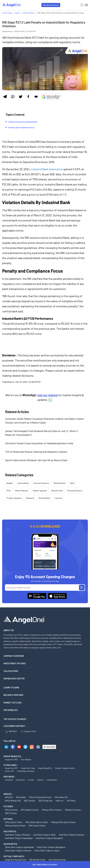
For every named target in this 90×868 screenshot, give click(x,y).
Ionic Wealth (26, 759)
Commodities (23, 483)
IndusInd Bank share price (47, 169)
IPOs (9, 491)
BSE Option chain (37, 825)
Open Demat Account (51, 5)
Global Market (60, 483)
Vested (40, 780)
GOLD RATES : (10, 831)
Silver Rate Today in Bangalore (51, 847)
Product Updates (14, 498)
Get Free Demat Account (45, 865)
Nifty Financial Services (40, 797)
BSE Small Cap (45, 801)
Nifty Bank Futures (30, 810)
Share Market (44, 498)
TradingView (52, 780)
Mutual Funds (57, 491)
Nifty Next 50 (61, 797)
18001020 (11, 731)
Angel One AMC (11, 759)
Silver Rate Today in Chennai (18, 850)
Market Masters (22, 491)
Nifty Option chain (14, 822)
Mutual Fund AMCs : (14, 856)
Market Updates (40, 491)
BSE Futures (11, 813)
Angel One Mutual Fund (15, 860)
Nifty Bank (21, 797)
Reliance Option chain (15, 825)
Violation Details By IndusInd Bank (23, 122)
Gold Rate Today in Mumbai (17, 835)
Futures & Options (41, 483)
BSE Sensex (30, 801)
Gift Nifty (71, 801)
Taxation (59, 498)
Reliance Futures (73, 810)
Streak (31, 780)
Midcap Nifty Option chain (63, 822)
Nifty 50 (9, 797)
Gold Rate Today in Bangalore (49, 838)
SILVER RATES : (11, 844)
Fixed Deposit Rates (26, 771)
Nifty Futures (11, 810)
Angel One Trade (28, 768)
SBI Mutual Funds (37, 860)
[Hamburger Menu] (86, 5)
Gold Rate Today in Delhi (44, 835)
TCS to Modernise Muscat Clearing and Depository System (36, 452)
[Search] (82, 5)
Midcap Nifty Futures (52, 810)
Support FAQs (29, 731)
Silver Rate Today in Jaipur (47, 850)
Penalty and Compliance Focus (21, 127)
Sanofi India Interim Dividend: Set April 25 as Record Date (36, 460)
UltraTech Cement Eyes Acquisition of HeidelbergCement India (39, 443)
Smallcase (20, 780)
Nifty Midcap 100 (13, 801)
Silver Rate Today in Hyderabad (19, 847)
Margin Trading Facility (65, 768)
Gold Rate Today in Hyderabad (19, 838)
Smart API (9, 771)
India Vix (60, 801)
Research (30, 498)
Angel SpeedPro (45, 768)
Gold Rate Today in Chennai (71, 835)
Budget (10, 483)
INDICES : (8, 794)
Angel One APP (11, 768)
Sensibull (9, 780)
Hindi (72, 483)
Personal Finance (75, 491)
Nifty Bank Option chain (37, 822)
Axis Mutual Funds (57, 860)
